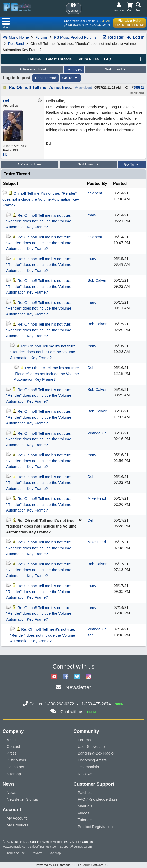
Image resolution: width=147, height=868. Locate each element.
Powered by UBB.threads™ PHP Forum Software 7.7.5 (73, 865)
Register (113, 37)
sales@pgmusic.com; (45, 847)
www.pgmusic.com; (16, 847)
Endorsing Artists (92, 760)
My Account (17, 818)
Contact (13, 746)
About (12, 740)
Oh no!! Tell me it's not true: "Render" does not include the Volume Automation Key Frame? (41, 199)
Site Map (55, 853)
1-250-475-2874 (100, 25)
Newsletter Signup (22, 799)
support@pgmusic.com (76, 847)
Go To (70, 78)
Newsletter (78, 687)
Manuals (85, 806)
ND (5, 155)
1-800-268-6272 (78, 25)
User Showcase (91, 746)
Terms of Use (16, 853)
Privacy (37, 853)
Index (74, 69)
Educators (15, 767)
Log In (136, 37)
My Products (17, 825)
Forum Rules (88, 59)
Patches (85, 793)
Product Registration (95, 827)
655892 (139, 88)
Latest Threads (59, 59)
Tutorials (85, 820)
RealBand (16, 44)
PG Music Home (16, 37)
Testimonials (88, 767)
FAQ (107, 59)
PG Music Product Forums (75, 37)
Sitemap (14, 774)
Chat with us (72, 712)
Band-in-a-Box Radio (96, 753)
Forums (41, 37)
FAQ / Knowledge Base (98, 799)
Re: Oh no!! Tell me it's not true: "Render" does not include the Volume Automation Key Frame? (39, 221)
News (12, 793)
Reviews (85, 774)
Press (12, 753)
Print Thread (46, 78)
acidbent (83, 88)
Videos (84, 813)
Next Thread (116, 69)
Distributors (16, 760)
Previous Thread (32, 69)
